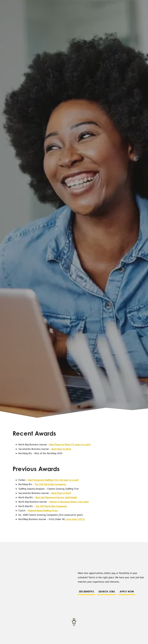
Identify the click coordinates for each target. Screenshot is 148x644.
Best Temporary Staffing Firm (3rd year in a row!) (53, 480)
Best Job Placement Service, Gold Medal (56, 497)
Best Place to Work (61, 449)
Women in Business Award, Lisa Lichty (69, 502)
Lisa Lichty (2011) (75, 519)
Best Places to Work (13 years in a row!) (70, 445)
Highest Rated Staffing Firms (43, 511)
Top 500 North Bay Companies (50, 484)
